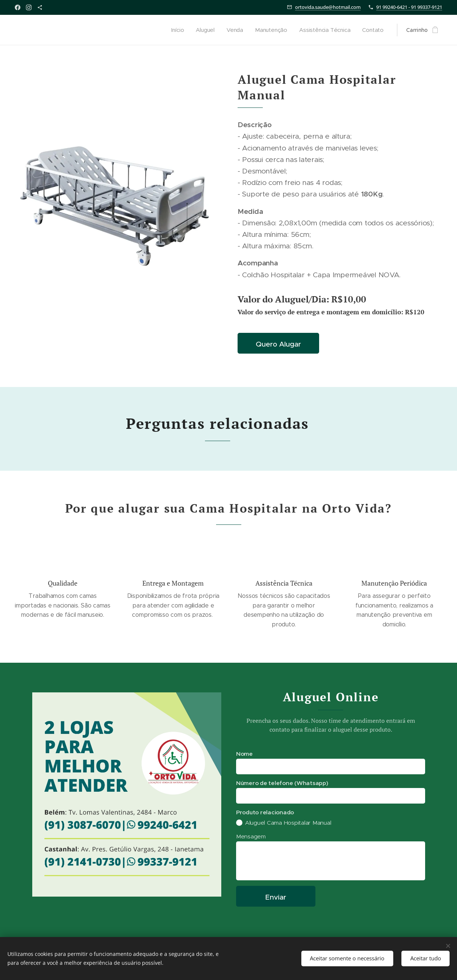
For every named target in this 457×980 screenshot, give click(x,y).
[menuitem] (177, 30)
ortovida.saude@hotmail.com (328, 7)
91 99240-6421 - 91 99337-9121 (409, 7)
